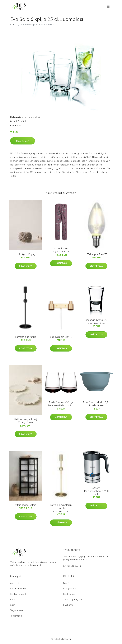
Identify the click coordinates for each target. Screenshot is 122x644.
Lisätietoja (23, 141)
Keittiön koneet (18, 594)
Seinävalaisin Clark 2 (61, 337)
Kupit (13, 599)
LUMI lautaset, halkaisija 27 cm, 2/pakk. (26, 421)
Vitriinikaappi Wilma (26, 505)
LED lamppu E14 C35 (96, 254)
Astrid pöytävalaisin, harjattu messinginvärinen (61, 508)
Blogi (66, 583)
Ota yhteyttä (70, 589)
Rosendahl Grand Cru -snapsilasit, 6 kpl (96, 321)
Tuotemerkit (16, 616)
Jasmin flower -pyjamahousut (61, 250)
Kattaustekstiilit (18, 589)
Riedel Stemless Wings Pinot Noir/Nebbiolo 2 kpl (61, 404)
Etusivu (14, 25)
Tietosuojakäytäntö (73, 599)
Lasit (26, 117)
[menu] (108, 7)
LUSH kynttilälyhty (26, 254)
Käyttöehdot (70, 594)
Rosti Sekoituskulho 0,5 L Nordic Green (96, 404)
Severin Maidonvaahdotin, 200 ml (96, 491)
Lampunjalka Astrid (26, 337)
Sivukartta (68, 605)
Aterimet (15, 583)
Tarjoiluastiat (17, 610)
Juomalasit (35, 117)
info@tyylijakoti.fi (72, 566)
